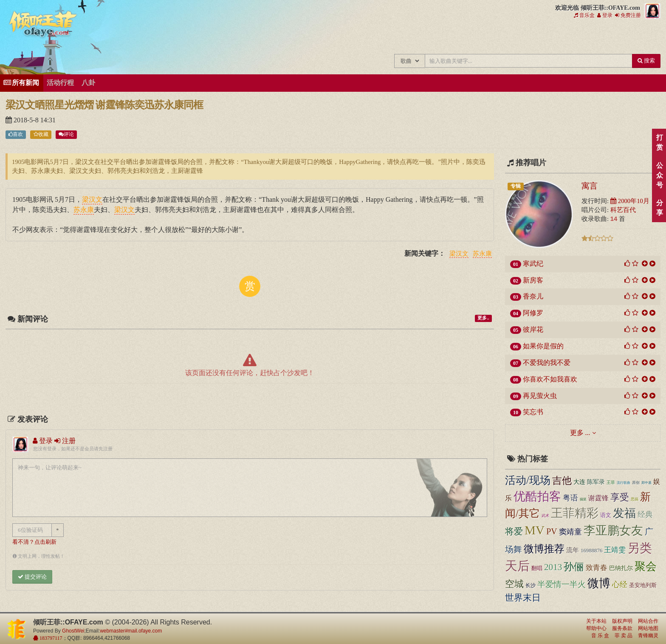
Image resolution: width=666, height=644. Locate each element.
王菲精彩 (575, 513)
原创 (636, 483)
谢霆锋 (598, 498)
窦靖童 (570, 532)
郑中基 (646, 483)
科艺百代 (623, 210)
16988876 (591, 551)
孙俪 (574, 566)
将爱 (514, 531)
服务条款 (622, 628)
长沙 (531, 585)
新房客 (533, 280)
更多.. (483, 318)
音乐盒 (584, 15)
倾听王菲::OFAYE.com (43, 25)
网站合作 (648, 621)
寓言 (590, 186)
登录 (605, 15)
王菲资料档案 (620, 37)
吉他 (562, 480)
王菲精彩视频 (506, 37)
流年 (573, 550)
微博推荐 (544, 549)
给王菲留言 (563, 37)
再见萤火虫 (540, 396)
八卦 (88, 83)
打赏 (659, 142)
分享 (659, 208)
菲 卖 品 (624, 636)
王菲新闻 (449, 37)
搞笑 (583, 499)
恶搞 (635, 499)
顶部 (653, 391)
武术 (545, 516)
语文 (606, 515)
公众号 (659, 175)
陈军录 (596, 482)
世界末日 (523, 598)
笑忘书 (533, 412)
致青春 (597, 568)
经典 (645, 514)
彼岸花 (533, 329)
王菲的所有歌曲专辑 (421, 37)
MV (535, 530)
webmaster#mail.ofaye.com (131, 631)
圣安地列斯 (643, 585)
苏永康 (482, 254)
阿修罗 (533, 313)
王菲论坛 (535, 37)
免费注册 (628, 15)
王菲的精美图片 (478, 37)
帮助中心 (596, 628)
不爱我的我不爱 (547, 363)
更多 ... (580, 433)
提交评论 (32, 577)
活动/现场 (528, 480)
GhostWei (73, 631)
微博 (599, 583)
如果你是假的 (543, 346)
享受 (620, 497)
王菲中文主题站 (392, 37)
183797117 (50, 638)
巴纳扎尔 (621, 568)
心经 (620, 585)
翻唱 (537, 568)
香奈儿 (533, 296)
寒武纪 (533, 264)
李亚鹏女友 (613, 530)
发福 (624, 513)
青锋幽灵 (648, 636)
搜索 (646, 61)
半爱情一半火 (562, 584)
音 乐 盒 (600, 636)
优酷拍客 (537, 496)
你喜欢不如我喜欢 (550, 379)
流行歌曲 (624, 483)
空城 (514, 584)
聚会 (646, 566)
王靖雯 (615, 550)
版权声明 (622, 621)
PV (552, 531)
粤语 (570, 498)
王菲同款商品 (648, 37)
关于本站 (596, 621)
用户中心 (591, 37)
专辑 (516, 186)
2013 (553, 567)
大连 (579, 482)
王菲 (611, 482)
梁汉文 (459, 254)
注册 (65, 441)
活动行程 (60, 83)
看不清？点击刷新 (34, 542)
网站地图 (648, 628)
